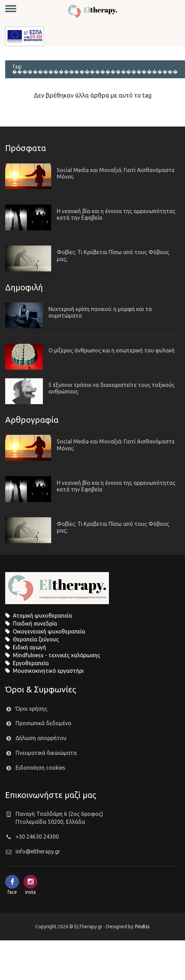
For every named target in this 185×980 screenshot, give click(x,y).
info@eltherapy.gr (38, 851)
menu (11, 12)
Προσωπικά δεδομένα (43, 723)
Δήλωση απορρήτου (41, 738)
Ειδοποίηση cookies (40, 768)
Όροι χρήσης (31, 709)
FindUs (142, 927)
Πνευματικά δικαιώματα (46, 753)
